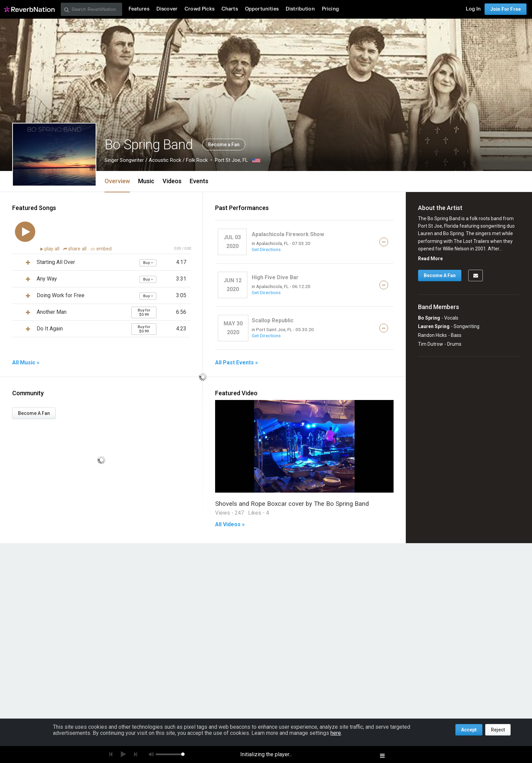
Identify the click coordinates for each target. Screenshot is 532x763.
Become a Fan (224, 145)
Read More (430, 259)
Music (146, 181)
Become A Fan (34, 413)
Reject (498, 730)
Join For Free (506, 9)
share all (76, 249)
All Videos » (230, 524)
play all (53, 249)
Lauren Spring (434, 326)
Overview (117, 181)
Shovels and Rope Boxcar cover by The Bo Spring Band (292, 504)
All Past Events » (236, 363)
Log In (473, 9)
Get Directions (266, 249)
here (336, 733)
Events (199, 181)
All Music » (26, 363)
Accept (469, 730)
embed (101, 249)
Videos (172, 181)
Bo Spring (429, 318)
